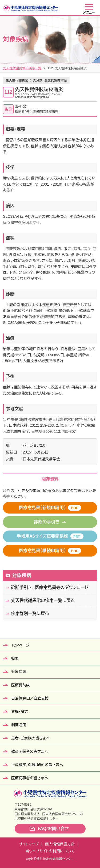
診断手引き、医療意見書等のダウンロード (50, 587)
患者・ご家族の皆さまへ (31, 738)
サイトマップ (29, 844)
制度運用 (19, 725)
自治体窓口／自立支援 (30, 698)
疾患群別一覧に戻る (30, 613)
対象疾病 (22, 575)
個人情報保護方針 (60, 844)
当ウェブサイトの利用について (50, 851)
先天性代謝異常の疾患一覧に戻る (43, 600)
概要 (15, 659)
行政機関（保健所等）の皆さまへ (37, 765)
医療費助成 (21, 685)
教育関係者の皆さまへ (30, 751)
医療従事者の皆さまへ (30, 778)
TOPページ (20, 645)
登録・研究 (20, 712)
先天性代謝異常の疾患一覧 (22, 68)
